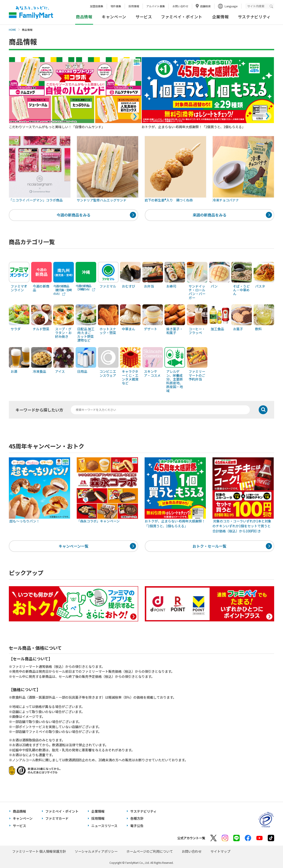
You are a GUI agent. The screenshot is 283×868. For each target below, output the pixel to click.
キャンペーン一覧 (74, 546)
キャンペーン (114, 17)
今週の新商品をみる (74, 215)
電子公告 (137, 826)
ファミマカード (57, 818)
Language (231, 6)
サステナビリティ (254, 17)
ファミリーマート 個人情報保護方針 (39, 851)
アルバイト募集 (156, 6)
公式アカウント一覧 (191, 838)
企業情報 (221, 17)
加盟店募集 (97, 6)
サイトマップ (220, 851)
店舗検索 (205, 6)
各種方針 (137, 818)
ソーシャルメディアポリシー (96, 851)
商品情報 (19, 811)
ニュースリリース (104, 826)
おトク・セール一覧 (209, 546)
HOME (12, 30)
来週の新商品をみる (209, 215)
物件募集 (116, 6)
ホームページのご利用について (150, 851)
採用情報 (134, 6)
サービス (144, 17)
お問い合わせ (180, 6)
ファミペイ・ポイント (182, 17)
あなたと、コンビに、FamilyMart (31, 12)
